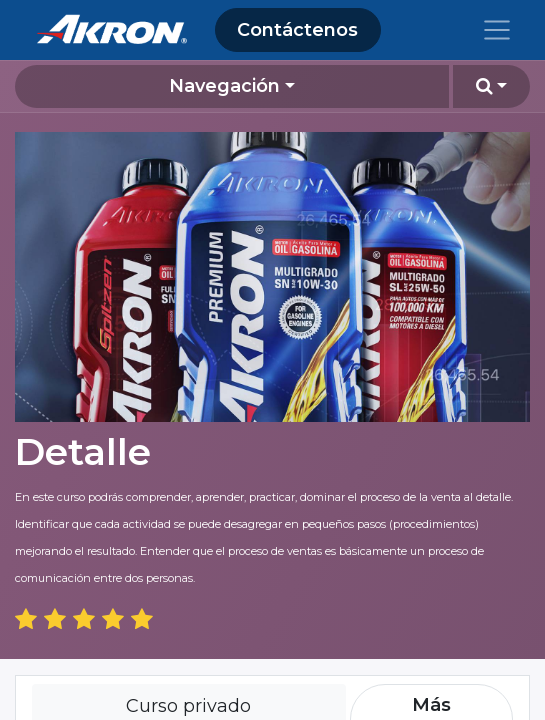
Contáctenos (297, 30)
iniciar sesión (147, 704)
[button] (491, 86)
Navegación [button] (224, 86)
